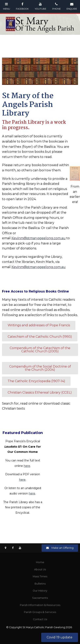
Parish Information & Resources (40, 605)
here (27, 466)
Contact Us (40, 619)
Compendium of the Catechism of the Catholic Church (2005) (40, 350)
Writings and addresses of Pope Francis (39, 325)
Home (40, 562)
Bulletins (40, 584)
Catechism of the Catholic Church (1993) (40, 337)
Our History (40, 591)
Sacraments (40, 598)
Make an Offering (63, 548)
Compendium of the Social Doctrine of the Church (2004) (40, 368)
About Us (40, 569)
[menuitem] (40, 562)
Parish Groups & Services (40, 612)
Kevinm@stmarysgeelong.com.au (38, 238)
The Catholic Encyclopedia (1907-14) (36, 381)
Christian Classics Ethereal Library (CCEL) (40, 392)
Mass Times (40, 576)
